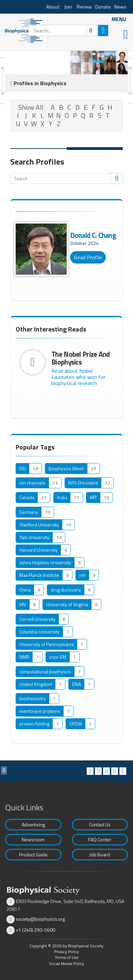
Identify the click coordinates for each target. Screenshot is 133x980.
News (120, 7)
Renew (84, 7)
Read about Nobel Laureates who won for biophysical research (78, 377)
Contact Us (100, 824)
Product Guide (33, 854)
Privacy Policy (66, 952)
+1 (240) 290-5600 (35, 930)
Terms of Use (67, 957)
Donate (103, 7)
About (53, 7)
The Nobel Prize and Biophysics (81, 358)
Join (68, 7)
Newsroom (33, 839)
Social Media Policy (66, 963)
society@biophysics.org (40, 919)
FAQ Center (100, 839)
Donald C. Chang (93, 235)
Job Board (100, 854)
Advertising (33, 824)
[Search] (63, 30)
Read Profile (88, 257)
